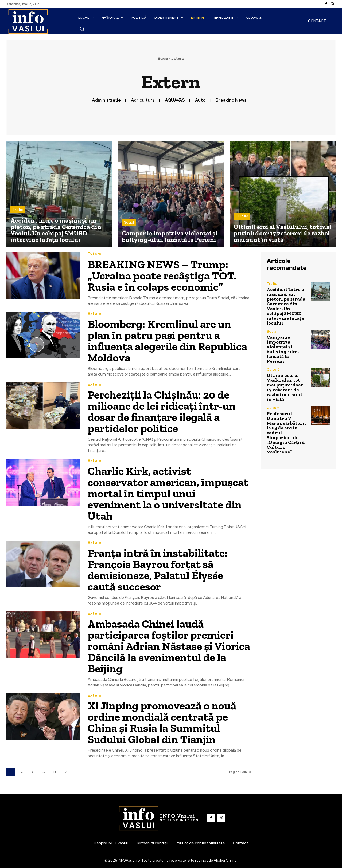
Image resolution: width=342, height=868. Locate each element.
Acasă (163, 58)
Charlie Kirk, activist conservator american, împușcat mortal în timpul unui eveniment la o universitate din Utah (168, 493)
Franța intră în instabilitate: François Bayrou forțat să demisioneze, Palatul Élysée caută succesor (158, 570)
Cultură (242, 216)
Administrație (106, 100)
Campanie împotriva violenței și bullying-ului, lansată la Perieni (283, 349)
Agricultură (143, 100)
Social (129, 222)
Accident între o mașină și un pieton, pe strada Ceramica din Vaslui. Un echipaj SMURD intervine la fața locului (286, 306)
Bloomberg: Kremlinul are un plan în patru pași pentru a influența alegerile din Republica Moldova (167, 341)
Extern (94, 254)
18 (55, 772)
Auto (200, 100)
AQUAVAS (175, 100)
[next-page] (66, 772)
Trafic (18, 210)
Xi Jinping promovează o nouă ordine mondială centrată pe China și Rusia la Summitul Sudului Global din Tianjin (162, 722)
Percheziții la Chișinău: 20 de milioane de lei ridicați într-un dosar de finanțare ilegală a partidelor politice (162, 411)
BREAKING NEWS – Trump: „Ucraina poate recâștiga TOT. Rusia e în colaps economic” (162, 276)
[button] (82, 29)
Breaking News (231, 100)
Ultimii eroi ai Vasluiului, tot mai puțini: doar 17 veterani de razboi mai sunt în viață (285, 387)
